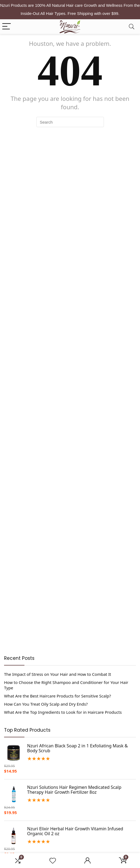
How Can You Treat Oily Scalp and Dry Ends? (46, 704)
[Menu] (7, 27)
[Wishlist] (53, 861)
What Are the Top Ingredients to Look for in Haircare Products (63, 712)
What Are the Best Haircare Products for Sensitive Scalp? (58, 696)
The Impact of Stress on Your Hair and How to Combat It (58, 674)
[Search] (132, 27)
